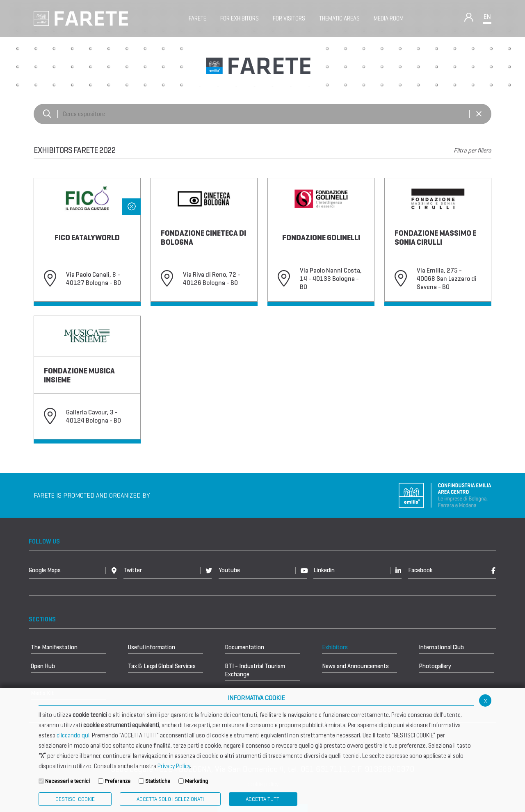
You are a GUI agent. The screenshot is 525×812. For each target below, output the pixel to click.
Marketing (196, 781)
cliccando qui (73, 735)
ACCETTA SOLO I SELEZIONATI (170, 799)
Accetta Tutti (263, 799)
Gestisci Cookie (75, 799)
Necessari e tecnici (67, 781)
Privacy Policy (174, 766)
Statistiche (158, 781)
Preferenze (118, 781)
